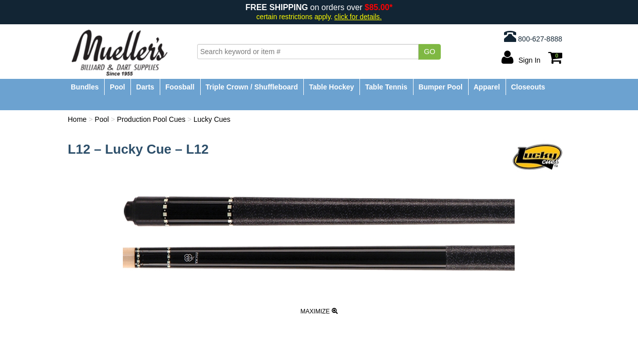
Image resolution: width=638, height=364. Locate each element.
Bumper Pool (441, 87)
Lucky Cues (212, 119)
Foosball (180, 87)
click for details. (358, 17)
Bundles (85, 87)
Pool (117, 87)
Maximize (319, 311)
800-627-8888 (533, 36)
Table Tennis (386, 87)
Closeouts (528, 87)
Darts (145, 87)
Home (77, 119)
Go (429, 52)
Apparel (487, 87)
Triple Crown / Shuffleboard (252, 87)
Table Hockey (331, 87)
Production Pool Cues (151, 119)
